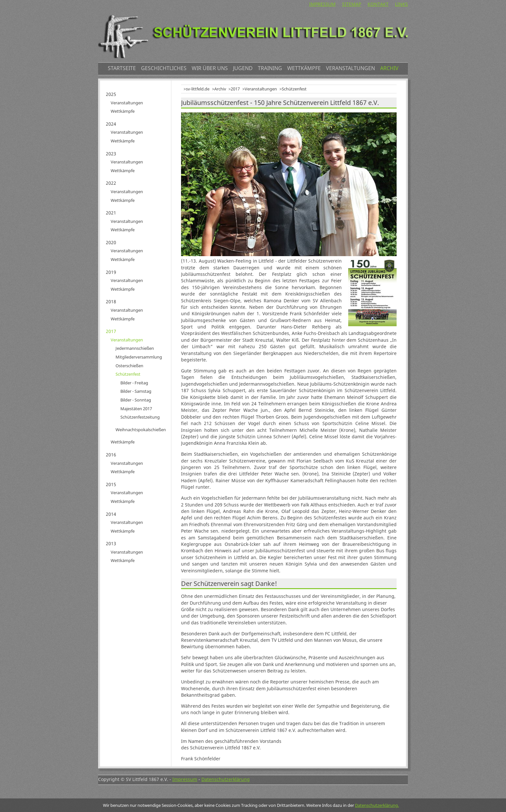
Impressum (322, 4)
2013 (111, 543)
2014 (111, 514)
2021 (111, 213)
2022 (111, 183)
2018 (111, 302)
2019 (111, 272)
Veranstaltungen (350, 68)
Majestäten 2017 (136, 409)
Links (401, 4)
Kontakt (378, 4)
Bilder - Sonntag (136, 400)
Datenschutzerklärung (226, 779)
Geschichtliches (164, 68)
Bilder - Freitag (134, 383)
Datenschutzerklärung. (377, 805)
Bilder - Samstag (136, 391)
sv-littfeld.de (198, 89)
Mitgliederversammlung (139, 357)
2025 (111, 94)
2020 (111, 242)
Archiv (389, 68)
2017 (235, 89)
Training (270, 68)
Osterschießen (129, 366)
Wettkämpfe (304, 68)
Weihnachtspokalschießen (141, 430)
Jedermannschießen (135, 348)
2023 (111, 154)
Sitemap (352, 4)
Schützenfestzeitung (140, 417)
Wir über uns (210, 68)
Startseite (122, 68)
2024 (111, 124)
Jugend (243, 68)
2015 (111, 484)
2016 (111, 455)
